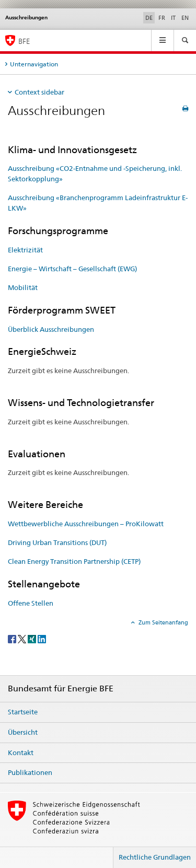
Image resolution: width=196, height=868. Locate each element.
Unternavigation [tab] (34, 64)
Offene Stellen (31, 603)
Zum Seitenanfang (163, 622)
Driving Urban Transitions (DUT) (57, 542)
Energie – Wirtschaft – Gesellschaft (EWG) (72, 269)
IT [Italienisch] (173, 18)
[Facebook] (13, 638)
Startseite (23, 712)
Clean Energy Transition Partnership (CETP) (74, 561)
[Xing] (33, 638)
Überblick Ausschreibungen (51, 329)
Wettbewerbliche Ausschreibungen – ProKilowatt (86, 524)
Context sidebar (39, 92)
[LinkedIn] (42, 638)
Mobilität (23, 287)
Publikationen (30, 772)
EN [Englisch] (185, 18)
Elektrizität (25, 250)
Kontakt (21, 753)
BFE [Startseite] (24, 41)
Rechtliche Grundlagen (155, 857)
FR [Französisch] (162, 18)
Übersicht (23, 732)
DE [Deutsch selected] (149, 18)
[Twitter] (23, 638)
